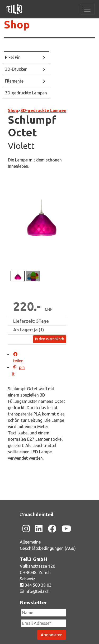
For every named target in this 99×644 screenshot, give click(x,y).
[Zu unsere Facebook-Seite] (52, 529)
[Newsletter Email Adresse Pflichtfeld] (44, 623)
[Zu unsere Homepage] (14, 9)
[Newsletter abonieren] (52, 635)
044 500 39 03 (36, 585)
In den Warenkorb (50, 339)
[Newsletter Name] (44, 613)
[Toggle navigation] (87, 9)
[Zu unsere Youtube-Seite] (66, 529)
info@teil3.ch (35, 591)
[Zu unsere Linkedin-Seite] (39, 529)
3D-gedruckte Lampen (43, 110)
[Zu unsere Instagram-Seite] (26, 529)
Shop (13, 110)
